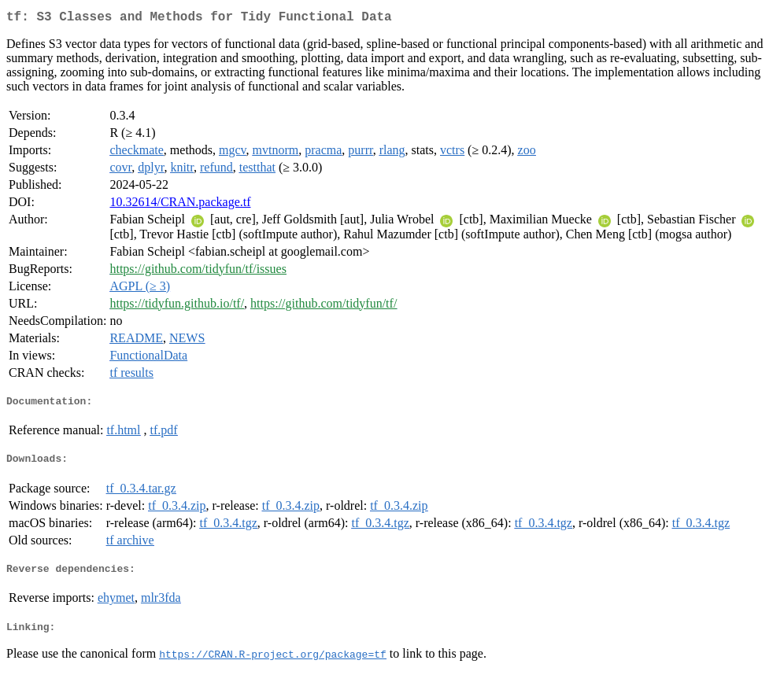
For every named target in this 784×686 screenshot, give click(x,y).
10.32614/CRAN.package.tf (180, 205)
